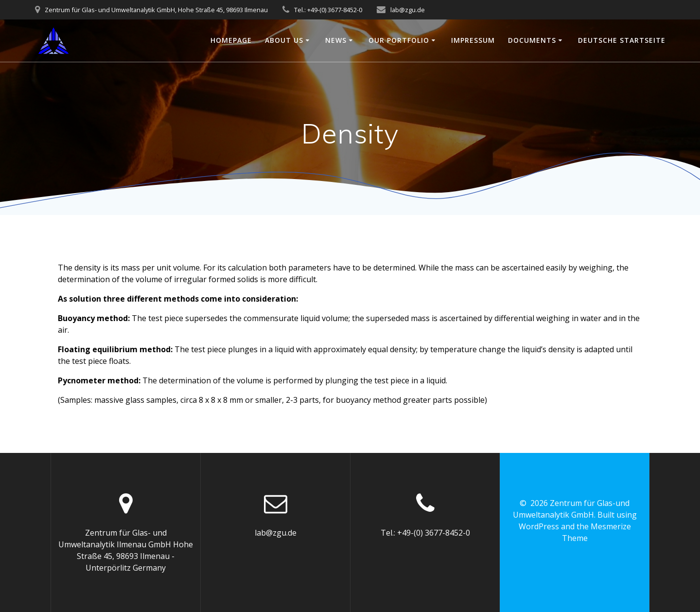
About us (284, 40)
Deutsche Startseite (622, 40)
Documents (532, 40)
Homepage (231, 40)
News (336, 40)
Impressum (473, 40)
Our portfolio (399, 40)
